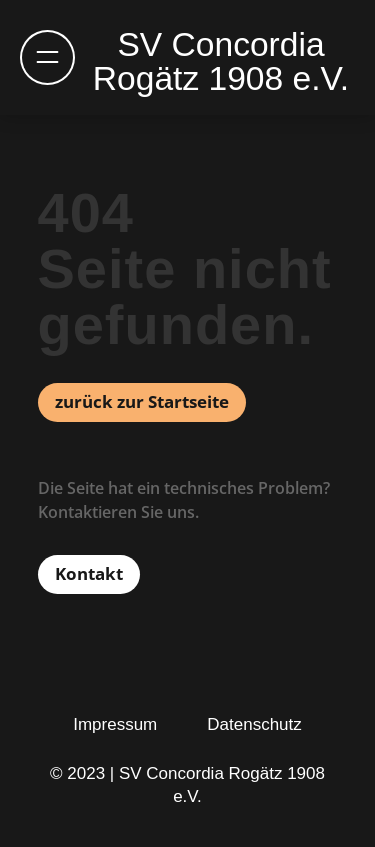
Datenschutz (254, 724)
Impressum (115, 724)
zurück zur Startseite (142, 401)
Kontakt (89, 573)
